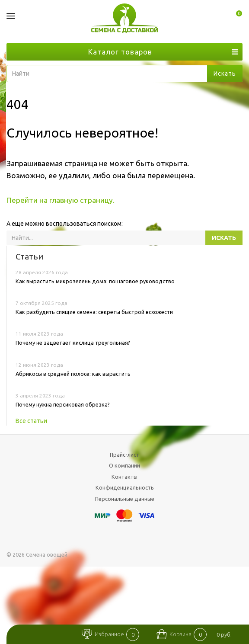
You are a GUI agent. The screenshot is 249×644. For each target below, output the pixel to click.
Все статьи (31, 421)
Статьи (29, 256)
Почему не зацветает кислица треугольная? (73, 343)
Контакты (124, 477)
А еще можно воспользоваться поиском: (65, 224)
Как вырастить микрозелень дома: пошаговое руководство (95, 281)
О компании (124, 465)
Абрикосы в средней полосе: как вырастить (73, 374)
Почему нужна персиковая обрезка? (63, 404)
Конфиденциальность (125, 487)
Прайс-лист (124, 455)
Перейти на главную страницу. (61, 200)
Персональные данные (125, 499)
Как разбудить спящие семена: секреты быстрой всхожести (94, 312)
